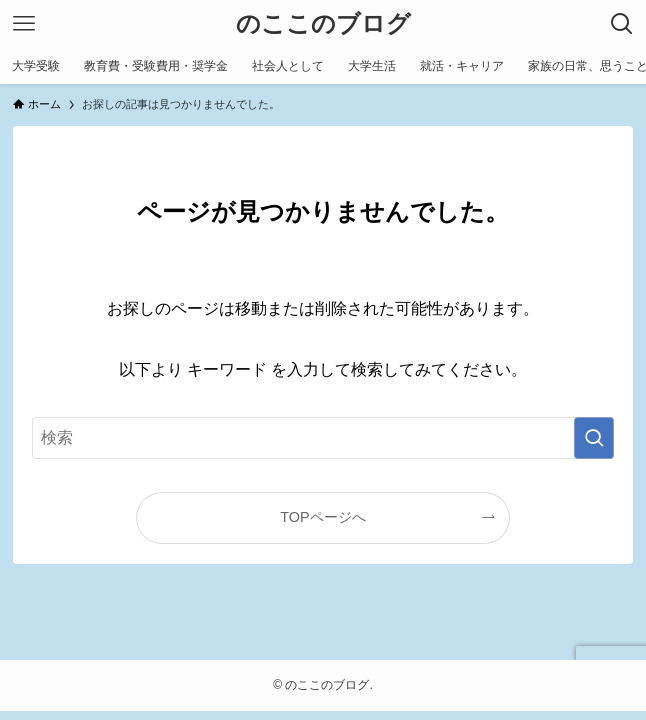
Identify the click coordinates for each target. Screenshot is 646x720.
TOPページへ (322, 517)
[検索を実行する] (594, 438)
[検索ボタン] (622, 24)
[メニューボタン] (24, 24)
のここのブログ (323, 24)
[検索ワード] (322, 438)
